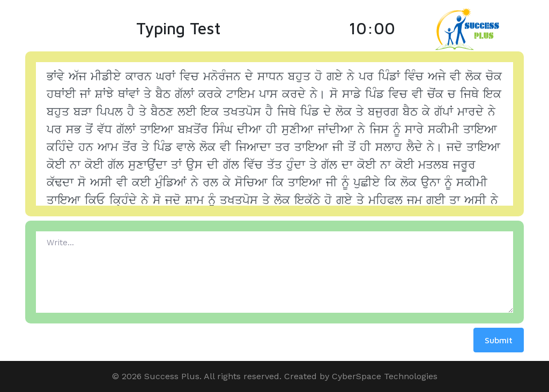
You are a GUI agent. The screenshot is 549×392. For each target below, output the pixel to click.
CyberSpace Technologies (385, 376)
